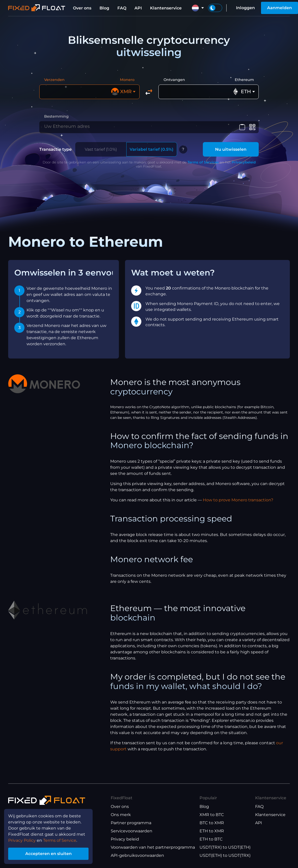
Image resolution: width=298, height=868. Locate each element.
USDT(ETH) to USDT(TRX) (225, 855)
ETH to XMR (212, 831)
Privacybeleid (244, 165)
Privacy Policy (22, 840)
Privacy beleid (125, 839)
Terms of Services (203, 165)
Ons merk (121, 815)
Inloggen (245, 8)
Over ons (82, 8)
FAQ (122, 8)
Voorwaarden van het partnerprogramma (153, 847)
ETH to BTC (211, 839)
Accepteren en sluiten (48, 854)
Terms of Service (60, 840)
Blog (104, 8)
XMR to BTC (212, 815)
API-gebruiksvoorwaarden (137, 855)
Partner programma (131, 823)
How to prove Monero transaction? (238, 503)
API (138, 8)
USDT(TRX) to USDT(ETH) (225, 847)
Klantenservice (166, 8)
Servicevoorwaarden (132, 831)
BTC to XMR (212, 823)
